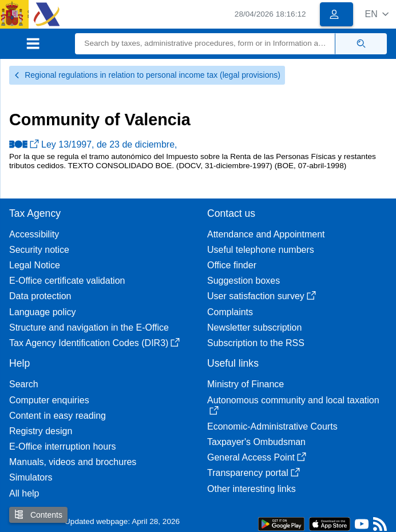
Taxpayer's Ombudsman (256, 442)
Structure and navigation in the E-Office (89, 327)
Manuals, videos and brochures (73, 462)
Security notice (39, 250)
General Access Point (257, 457)
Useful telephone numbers (261, 250)
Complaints (230, 312)
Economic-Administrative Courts (272, 426)
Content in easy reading (58, 416)
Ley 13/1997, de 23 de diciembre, (93, 144)
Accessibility (34, 234)
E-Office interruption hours (62, 446)
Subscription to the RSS (256, 343)
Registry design (41, 431)
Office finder (232, 265)
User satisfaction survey (262, 296)
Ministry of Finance (245, 384)
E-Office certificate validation (67, 281)
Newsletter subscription (254, 327)
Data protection (40, 296)
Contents (38, 515)
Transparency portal (254, 473)
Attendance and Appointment (266, 234)
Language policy (43, 312)
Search (24, 384)
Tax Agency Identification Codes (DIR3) (94, 343)
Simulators (31, 477)
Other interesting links (252, 489)
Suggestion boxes (243, 281)
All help (24, 493)
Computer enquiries (49, 400)
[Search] (205, 44)
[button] (377, 14)
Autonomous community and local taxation (293, 405)
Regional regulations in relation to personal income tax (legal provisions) (147, 75)
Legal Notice (35, 265)
